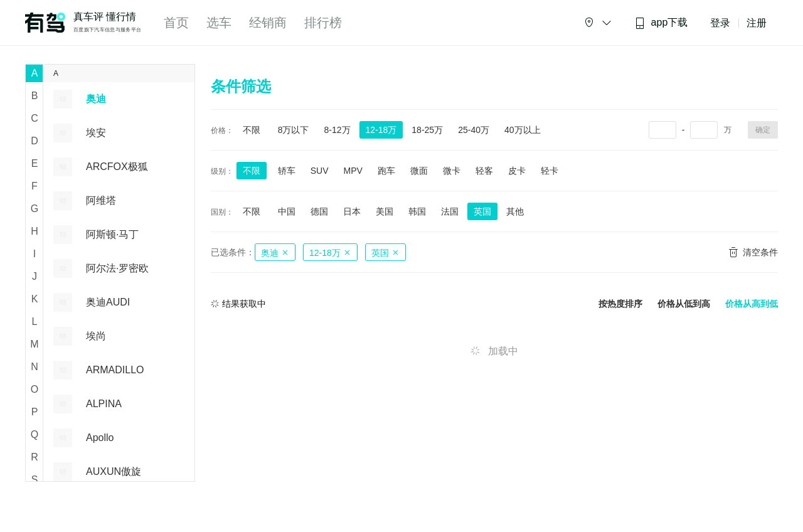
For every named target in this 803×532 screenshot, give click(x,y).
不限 (252, 130)
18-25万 (427, 130)
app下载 (661, 23)
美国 (385, 211)
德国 (319, 211)
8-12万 (337, 130)
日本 (352, 211)
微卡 (452, 171)
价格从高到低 (752, 304)
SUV (320, 171)
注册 (757, 23)
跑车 (386, 171)
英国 (482, 211)
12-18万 (381, 130)
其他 (515, 211)
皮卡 (517, 171)
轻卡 (550, 171)
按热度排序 (620, 304)
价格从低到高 (684, 304)
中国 (287, 211)
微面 (419, 171)
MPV (353, 171)
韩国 (417, 211)
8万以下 (294, 130)
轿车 (287, 171)
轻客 (484, 171)
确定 (763, 130)
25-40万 (474, 130)
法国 (450, 211)
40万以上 (523, 130)
